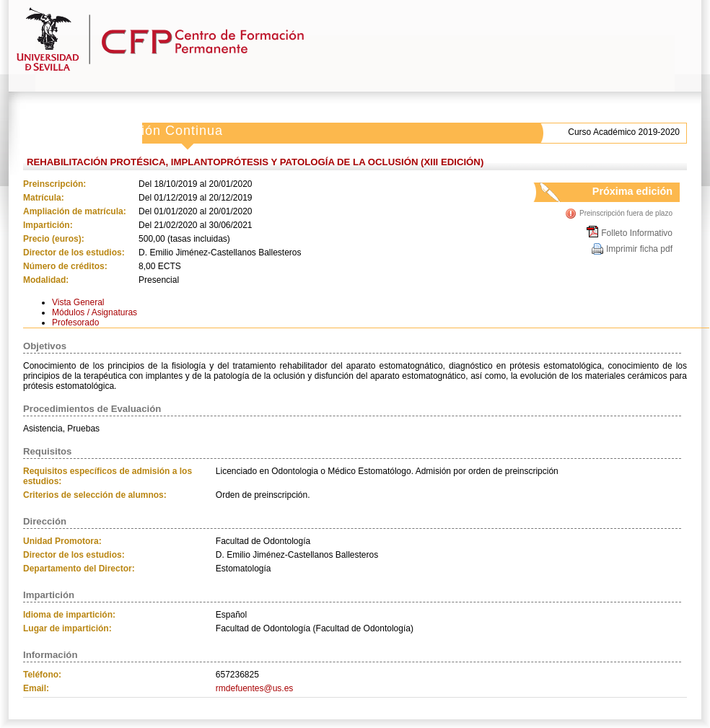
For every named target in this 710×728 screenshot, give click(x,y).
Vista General (78, 302)
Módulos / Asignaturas (95, 312)
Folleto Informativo (637, 233)
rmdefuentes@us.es (255, 688)
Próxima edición (619, 194)
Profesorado (75, 323)
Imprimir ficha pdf (639, 249)
